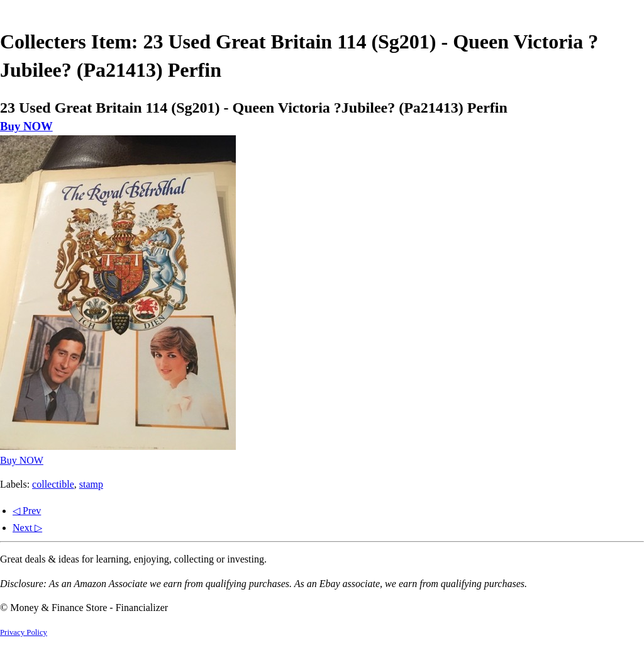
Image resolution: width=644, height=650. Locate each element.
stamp (91, 484)
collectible (53, 484)
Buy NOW (26, 126)
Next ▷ (27, 528)
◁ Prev (27, 511)
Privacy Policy (24, 632)
